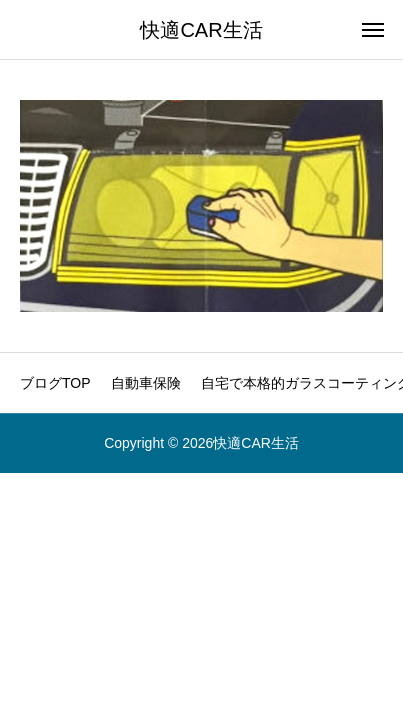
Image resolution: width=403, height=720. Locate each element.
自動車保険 (146, 383)
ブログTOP (55, 383)
